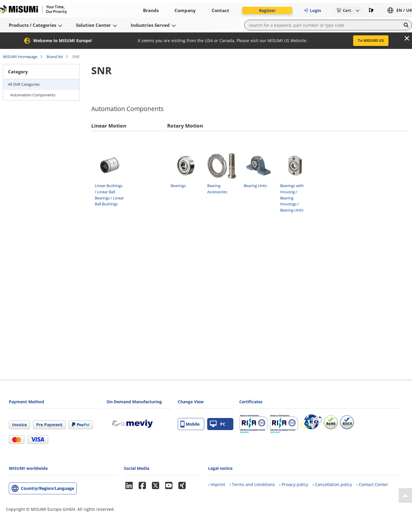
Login (312, 10)
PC (218, 424)
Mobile (190, 424)
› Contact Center (372, 484)
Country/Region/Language (48, 488)
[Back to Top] (405, 495)
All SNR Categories (24, 84)
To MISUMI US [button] (371, 40)
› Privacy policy (294, 484)
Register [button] (267, 10)
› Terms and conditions (252, 484)
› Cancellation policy (332, 484)
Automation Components (33, 95)
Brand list (55, 57)
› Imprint (217, 484)
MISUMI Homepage (20, 57)
